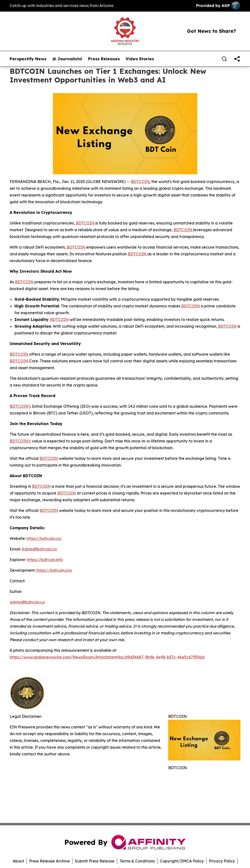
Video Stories (140, 59)
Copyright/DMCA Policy (182, 861)
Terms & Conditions (137, 861)
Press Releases (104, 59)
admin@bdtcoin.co (27, 602)
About (18, 861)
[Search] (224, 59)
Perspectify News (28, 59)
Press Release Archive (49, 861)
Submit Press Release (95, 861)
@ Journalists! (67, 59)
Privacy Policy (222, 861)
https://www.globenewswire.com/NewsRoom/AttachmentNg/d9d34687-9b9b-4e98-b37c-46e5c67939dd (107, 657)
